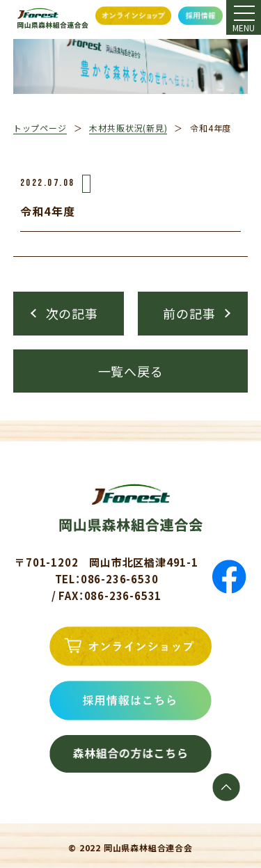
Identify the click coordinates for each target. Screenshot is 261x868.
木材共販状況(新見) (128, 128)
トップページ (40, 128)
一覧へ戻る (131, 371)
